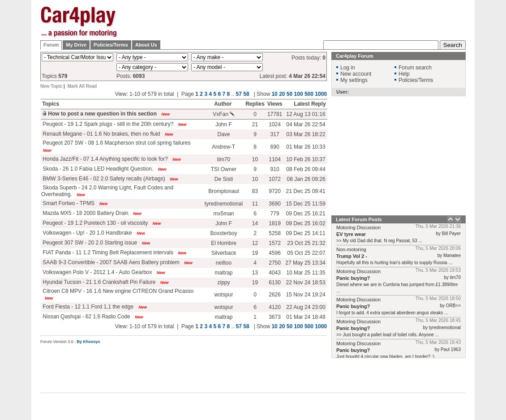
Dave (224, 134)
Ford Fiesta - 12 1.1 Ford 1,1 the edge (88, 307)
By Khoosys (89, 342)
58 (246, 326)
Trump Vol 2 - (352, 256)
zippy (224, 283)
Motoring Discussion (358, 227)
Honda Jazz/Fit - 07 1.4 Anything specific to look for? (105, 159)
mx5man (224, 214)
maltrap (224, 273)
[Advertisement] (303, 63)
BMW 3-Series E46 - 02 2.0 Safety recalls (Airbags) (103, 179)
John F (224, 223)
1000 (321, 326)
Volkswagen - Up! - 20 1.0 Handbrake (87, 233)
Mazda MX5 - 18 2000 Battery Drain (85, 213)
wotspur (223, 295)
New (169, 134)
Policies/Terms (111, 45)
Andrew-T (223, 147)
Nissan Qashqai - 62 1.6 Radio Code (86, 317)
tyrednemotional (224, 204)
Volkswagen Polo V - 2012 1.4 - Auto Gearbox (97, 272)
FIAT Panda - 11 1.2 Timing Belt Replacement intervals (107, 253)
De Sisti (224, 179)
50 (289, 326)
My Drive (76, 45)
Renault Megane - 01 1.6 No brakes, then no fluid (101, 134)
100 (299, 326)
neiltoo (224, 263)
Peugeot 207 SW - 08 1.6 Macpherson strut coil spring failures (116, 143)
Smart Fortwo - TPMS (68, 203)
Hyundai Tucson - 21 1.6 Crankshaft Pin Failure (98, 282)
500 (309, 326)
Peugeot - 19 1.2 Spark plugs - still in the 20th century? (107, 124)
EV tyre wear (351, 234)
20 (282, 326)
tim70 (224, 159)
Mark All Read (82, 86)
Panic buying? (353, 278)
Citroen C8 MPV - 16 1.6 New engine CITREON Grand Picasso (117, 291)
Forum (51, 45)
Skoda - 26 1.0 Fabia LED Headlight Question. (97, 169)
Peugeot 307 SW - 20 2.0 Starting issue (89, 243)
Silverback (224, 253)
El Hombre (224, 243)
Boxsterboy (223, 233)
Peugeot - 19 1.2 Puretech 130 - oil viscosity (94, 223)
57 (239, 326)
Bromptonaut (224, 191)
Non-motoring (351, 249)
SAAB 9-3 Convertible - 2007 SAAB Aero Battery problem (110, 262)
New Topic (51, 86)
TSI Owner (224, 169)
